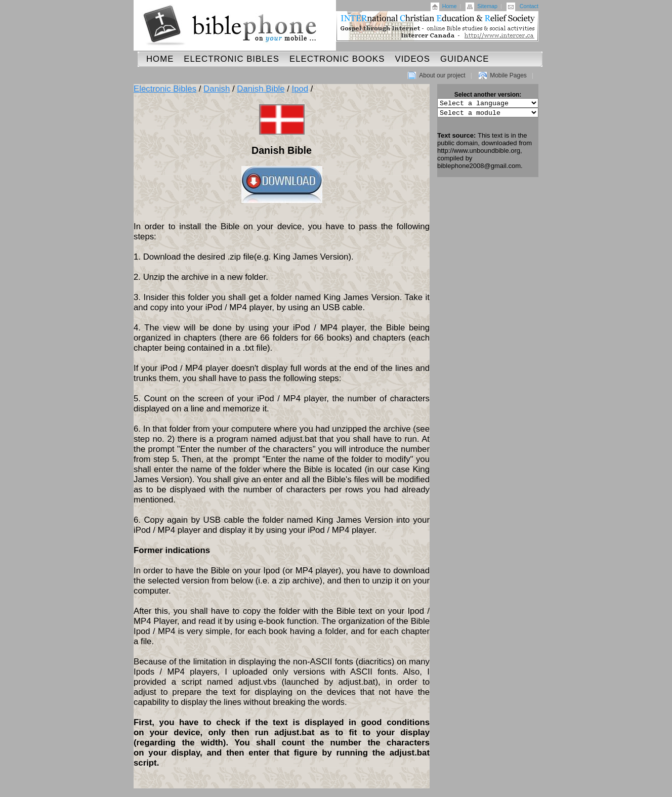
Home (450, 6)
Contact (529, 6)
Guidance (465, 59)
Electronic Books (337, 59)
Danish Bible (261, 89)
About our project (442, 75)
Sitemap (487, 6)
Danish (217, 89)
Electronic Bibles (232, 59)
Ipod (300, 89)
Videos (412, 59)
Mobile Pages (508, 75)
